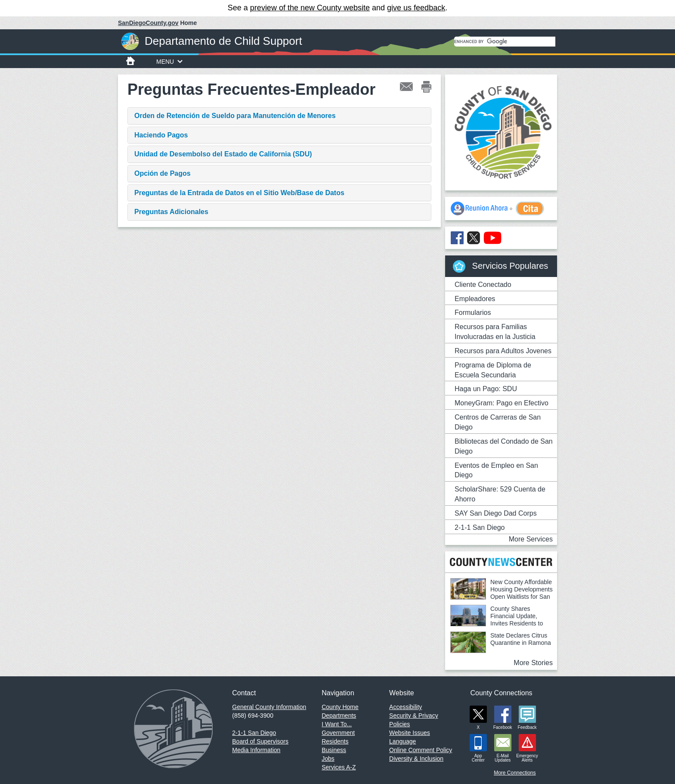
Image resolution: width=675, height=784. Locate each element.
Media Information (256, 750)
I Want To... (337, 724)
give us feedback (416, 8)
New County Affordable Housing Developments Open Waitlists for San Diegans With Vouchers (502, 593)
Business (334, 750)
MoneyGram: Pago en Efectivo (502, 403)
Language (403, 741)
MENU (169, 62)
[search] (505, 42)
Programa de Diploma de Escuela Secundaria (493, 370)
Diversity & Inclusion (416, 759)
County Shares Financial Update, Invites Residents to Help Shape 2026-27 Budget (497, 620)
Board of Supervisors (260, 741)
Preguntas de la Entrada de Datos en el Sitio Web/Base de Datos (239, 193)
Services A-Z (339, 767)
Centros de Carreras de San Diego (498, 422)
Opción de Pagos (163, 173)
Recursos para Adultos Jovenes (503, 351)
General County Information (269, 707)
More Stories (533, 663)
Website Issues (410, 733)
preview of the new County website (310, 8)
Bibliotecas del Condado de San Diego (504, 446)
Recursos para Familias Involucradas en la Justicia (495, 332)
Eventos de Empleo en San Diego (496, 470)
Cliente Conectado (483, 285)
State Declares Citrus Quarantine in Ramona (521, 639)
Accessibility (406, 707)
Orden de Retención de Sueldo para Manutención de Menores (235, 116)
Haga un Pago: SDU (486, 389)
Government (338, 733)
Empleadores (475, 299)
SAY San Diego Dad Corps (496, 513)
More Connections (515, 773)
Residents (335, 741)
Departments (339, 716)
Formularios (473, 313)
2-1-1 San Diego (480, 527)
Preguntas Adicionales (171, 212)
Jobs (328, 759)
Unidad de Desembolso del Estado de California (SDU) (223, 154)
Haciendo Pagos (161, 135)
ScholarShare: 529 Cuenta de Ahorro (500, 494)
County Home (340, 707)
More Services (531, 539)
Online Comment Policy (421, 750)
